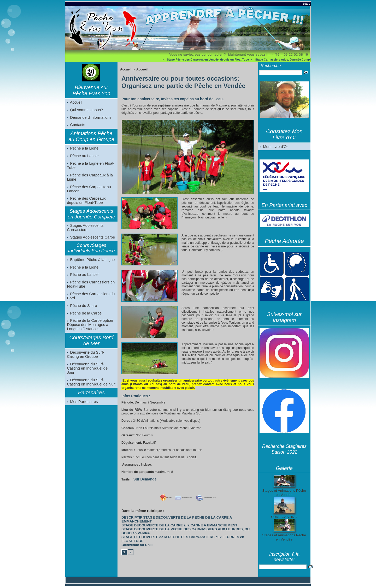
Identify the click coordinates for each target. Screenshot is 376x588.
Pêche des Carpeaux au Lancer (88, 192)
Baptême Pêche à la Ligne (90, 264)
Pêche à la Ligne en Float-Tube (90, 168)
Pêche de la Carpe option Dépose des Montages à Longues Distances (89, 331)
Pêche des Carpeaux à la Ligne (89, 180)
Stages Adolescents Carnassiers (85, 231)
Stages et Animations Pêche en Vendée (284, 493)
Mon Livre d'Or (274, 147)
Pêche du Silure (82, 311)
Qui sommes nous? (84, 110)
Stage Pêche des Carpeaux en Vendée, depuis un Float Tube (210, 60)
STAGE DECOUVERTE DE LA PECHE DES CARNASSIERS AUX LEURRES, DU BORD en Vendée (186, 522)
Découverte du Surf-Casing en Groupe (91, 361)
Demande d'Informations (89, 118)
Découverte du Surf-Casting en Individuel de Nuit (91, 385)
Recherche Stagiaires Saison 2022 (284, 449)
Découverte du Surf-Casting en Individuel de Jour (91, 373)
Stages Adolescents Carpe (90, 241)
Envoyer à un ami (178, 496)
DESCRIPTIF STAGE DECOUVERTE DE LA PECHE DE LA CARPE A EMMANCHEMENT (180, 516)
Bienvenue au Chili (134, 529)
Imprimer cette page (216, 496)
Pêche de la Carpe (84, 319)
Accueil (74, 103)
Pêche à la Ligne (82, 150)
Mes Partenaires (82, 405)
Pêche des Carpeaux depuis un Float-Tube (86, 204)
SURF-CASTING (284, 517)
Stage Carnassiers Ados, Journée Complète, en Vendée (295, 60)
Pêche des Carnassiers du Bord (90, 301)
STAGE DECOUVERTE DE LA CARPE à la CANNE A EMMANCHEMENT (169, 519)
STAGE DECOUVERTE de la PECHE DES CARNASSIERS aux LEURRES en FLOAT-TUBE (181, 526)
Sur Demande (143, 479)
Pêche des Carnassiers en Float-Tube (90, 289)
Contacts (76, 126)
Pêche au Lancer (83, 158)
